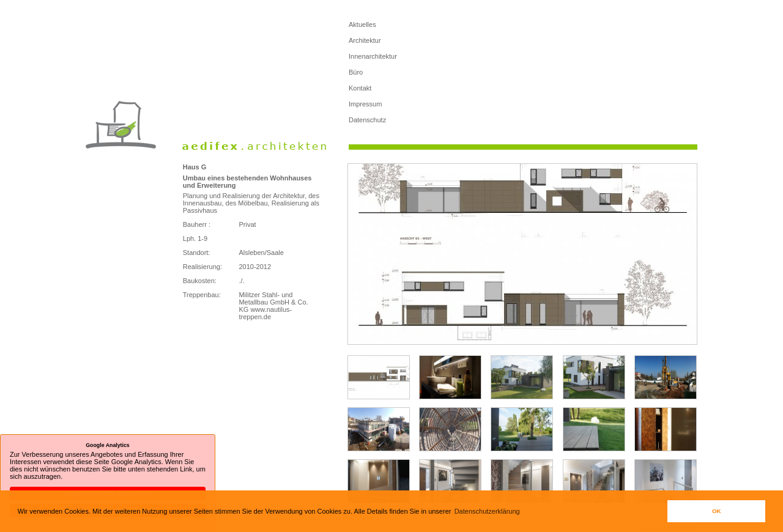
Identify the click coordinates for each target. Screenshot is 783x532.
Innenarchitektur (373, 56)
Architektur (365, 40)
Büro (356, 72)
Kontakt (360, 88)
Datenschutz (367, 120)
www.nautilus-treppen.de (265, 313)
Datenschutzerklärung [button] (487, 511)
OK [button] (717, 511)
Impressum (365, 104)
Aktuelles (362, 24)
